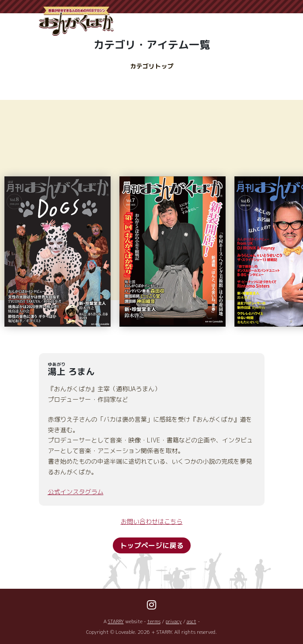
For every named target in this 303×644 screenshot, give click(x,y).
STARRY (116, 621)
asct (192, 621)
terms (154, 621)
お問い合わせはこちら (152, 521)
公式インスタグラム (76, 492)
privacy (174, 621)
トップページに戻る (152, 545)
